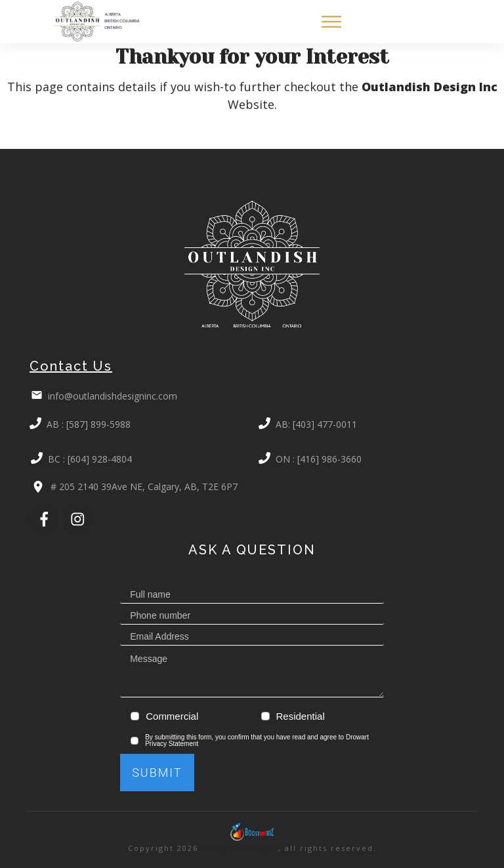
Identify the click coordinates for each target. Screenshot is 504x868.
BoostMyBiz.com (240, 848)
